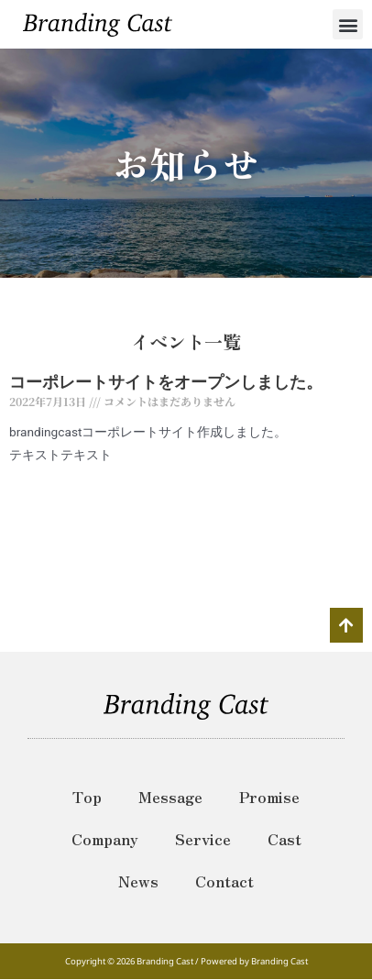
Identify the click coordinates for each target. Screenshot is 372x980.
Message (170, 797)
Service (203, 839)
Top (87, 797)
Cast (284, 839)
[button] (348, 24)
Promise (269, 797)
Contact (224, 881)
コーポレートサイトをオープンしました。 (166, 381)
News (138, 881)
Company (105, 839)
